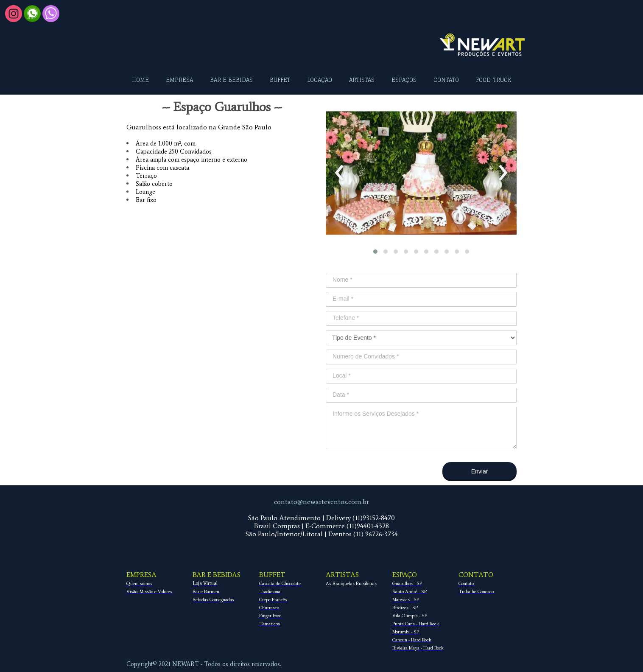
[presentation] (340, 173)
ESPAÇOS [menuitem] (404, 80)
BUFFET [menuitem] (280, 80)
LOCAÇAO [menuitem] (320, 80)
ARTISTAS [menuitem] (362, 80)
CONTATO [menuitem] (446, 80)
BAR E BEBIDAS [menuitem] (231, 80)
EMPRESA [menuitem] (179, 80)
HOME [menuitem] (140, 80)
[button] (375, 252)
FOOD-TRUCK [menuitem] (494, 80)
